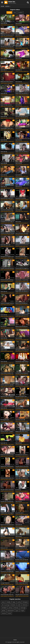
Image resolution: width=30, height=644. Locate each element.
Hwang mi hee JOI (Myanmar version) (22, 373)
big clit (25, 561)
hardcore (23, 235)
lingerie (9, 25)
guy (17, 611)
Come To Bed (4, 350)
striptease (14, 538)
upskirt (12, 328)
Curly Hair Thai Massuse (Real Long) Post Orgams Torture (8, 35)
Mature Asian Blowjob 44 (21, 326)
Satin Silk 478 (19, 525)
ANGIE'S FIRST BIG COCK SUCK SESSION (22, 431)
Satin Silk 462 (4, 175)
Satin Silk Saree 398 (20, 420)
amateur (11, 200)
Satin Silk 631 (4, 58)
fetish (7, 48)
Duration (20, 12)
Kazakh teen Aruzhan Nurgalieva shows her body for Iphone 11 (8, 501)
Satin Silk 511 (4, 70)
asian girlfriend (11, 223)
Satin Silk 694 (19, 175)
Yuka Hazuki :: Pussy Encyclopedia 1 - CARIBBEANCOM (22, 280)
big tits (24, 95)
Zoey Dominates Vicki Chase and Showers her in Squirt (8, 595)
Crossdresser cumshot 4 (21, 455)
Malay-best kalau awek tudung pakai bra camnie (8, 82)
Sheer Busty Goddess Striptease (8, 373)
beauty (16, 608)
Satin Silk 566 (19, 163)
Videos (8, 6)
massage (11, 549)
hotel (9, 613)
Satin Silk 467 (19, 58)
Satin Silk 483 (4, 117)
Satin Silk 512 (19, 105)
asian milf (9, 130)
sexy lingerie (19, 456)
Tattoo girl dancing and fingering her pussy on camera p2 (22, 478)
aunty (19, 602)
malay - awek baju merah (22, 583)
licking (13, 258)
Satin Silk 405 (4, 408)
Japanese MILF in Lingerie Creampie (8, 396)
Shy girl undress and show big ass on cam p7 (22, 595)
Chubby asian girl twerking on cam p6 (8, 268)
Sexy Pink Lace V (19, 513)
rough (22, 611)
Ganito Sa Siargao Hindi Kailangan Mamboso (8, 303)
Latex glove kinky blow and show (22, 350)
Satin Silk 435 (19, 47)
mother (8, 398)
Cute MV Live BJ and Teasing (7, 233)
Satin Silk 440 (4, 338)
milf (27, 118)
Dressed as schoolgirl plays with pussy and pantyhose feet (8, 571)
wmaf (6, 223)
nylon (12, 25)
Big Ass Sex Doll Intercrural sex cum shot (8, 525)
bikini (25, 118)
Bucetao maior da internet (22, 560)
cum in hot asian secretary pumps (22, 233)
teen (27, 246)
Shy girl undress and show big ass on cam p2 (22, 466)
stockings (27, 25)
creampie (10, 386)
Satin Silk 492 (19, 140)
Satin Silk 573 (19, 35)
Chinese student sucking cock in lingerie (8, 280)
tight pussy (21, 316)
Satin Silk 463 (19, 443)
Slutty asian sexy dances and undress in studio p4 (22, 93)
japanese (13, 433)
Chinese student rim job (21, 548)
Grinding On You (19, 408)
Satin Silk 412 (19, 70)
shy (14, 421)
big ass (12, 165)
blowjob (28, 95)
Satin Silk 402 (4, 315)
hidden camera (12, 468)
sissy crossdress (20, 258)
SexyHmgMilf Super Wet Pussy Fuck (8, 128)
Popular (9, 12)
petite (3, 611)
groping (9, 258)
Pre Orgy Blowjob (5, 420)
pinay (10, 608)
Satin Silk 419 (4, 291)
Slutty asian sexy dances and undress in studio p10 (8, 560)
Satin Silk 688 (4, 163)
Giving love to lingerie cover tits (8, 256)
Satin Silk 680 (19, 338)
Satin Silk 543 (4, 152)
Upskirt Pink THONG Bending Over (8, 466)
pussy (28, 374)
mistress (25, 605)
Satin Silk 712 (4, 443)
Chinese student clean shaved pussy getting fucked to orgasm (8, 478)
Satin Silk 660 (4, 361)
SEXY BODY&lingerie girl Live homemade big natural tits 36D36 (22, 117)
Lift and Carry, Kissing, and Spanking (8, 47)
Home (2, 6)
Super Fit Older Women (6, 105)
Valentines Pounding (20, 198)
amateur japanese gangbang (8, 385)
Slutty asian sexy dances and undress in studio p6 (22, 291)
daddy (9, 602)
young (7, 605)
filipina (5, 305)
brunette (10, 36)
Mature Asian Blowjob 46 (21, 303)
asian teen (27, 398)
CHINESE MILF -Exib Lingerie (7, 513)
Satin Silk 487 (19, 23)
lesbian (20, 223)
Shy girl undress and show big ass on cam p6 (8, 490)
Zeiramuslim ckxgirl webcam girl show (22, 361)
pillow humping (11, 235)
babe (5, 130)
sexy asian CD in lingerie (21, 256)
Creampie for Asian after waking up (8, 222)
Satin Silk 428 (4, 23)
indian (5, 25)
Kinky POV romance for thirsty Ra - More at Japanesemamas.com (8, 455)
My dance (3, 536)
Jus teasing (18, 490)
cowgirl (2, 223)
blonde (9, 305)
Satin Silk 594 (4, 140)
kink (5, 48)
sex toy (5, 526)
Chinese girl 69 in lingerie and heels (22, 268)
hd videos (21, 36)
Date (15, 12)
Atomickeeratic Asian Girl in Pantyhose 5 (8, 198)
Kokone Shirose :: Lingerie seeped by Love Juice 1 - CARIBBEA (8, 431)
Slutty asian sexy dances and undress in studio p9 (22, 152)
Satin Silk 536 (19, 82)
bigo (14, 602)
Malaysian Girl (4, 548)
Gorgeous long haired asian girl (22, 315)
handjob (4, 608)
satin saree (18, 222)
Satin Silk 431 (19, 128)
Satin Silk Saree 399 (5, 245)
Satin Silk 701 (19, 187)
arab (19, 605)
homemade (6, 421)
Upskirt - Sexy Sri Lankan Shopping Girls (22, 571)
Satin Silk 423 (19, 501)
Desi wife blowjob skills (21, 396)
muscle (4, 613)
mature (14, 60)
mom (5, 106)
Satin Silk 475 (4, 187)
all (2, 605)
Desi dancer (4, 326)
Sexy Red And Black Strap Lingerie (8, 210)
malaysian (10, 83)
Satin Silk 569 (4, 93)
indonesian (11, 611)
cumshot (6, 36)
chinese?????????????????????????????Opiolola (22, 245)
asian (2, 25)
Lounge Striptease (5, 583)
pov (11, 281)
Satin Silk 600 (19, 210)
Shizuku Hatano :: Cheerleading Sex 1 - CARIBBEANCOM (22, 385)
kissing (11, 48)
